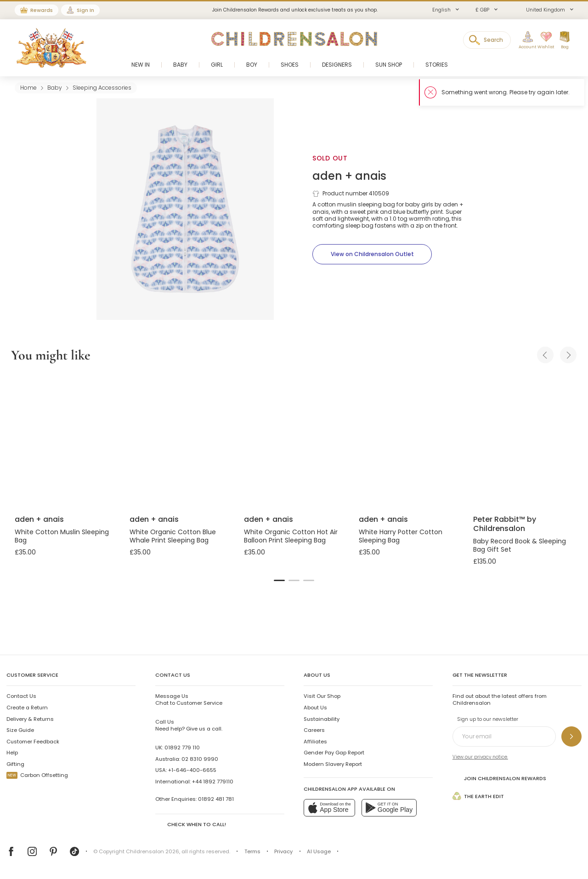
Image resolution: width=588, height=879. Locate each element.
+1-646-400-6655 (192, 770)
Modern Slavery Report (333, 764)
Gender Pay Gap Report (334, 753)
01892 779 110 (182, 748)
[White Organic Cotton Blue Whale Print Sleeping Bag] (180, 440)
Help (12, 753)
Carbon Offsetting (37, 775)
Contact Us (21, 696)
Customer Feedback (33, 742)
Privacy (283, 851)
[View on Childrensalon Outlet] (372, 254)
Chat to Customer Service (189, 699)
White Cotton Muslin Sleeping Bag (62, 536)
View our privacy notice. (480, 757)
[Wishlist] (543, 40)
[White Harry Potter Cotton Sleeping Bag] (409, 440)
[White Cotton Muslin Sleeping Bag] (65, 440)
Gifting (15, 764)
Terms (252, 851)
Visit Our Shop (322, 696)
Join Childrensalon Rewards (499, 778)
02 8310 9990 (200, 759)
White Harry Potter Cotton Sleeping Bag (401, 536)
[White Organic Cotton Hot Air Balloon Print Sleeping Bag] (294, 440)
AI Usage (319, 851)
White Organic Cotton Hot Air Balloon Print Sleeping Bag (291, 536)
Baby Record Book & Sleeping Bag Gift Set (520, 545)
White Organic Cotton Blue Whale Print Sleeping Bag (173, 536)
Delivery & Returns (30, 719)
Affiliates (315, 742)
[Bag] (565, 40)
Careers (314, 730)
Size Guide (20, 730)
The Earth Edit (478, 796)
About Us (315, 708)
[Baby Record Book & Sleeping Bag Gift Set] (523, 440)
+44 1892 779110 (213, 782)
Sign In (85, 10)
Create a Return (27, 708)
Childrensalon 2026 (153, 851)
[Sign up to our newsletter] (571, 736)
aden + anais (349, 176)
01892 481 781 (216, 799)
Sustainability (322, 719)
